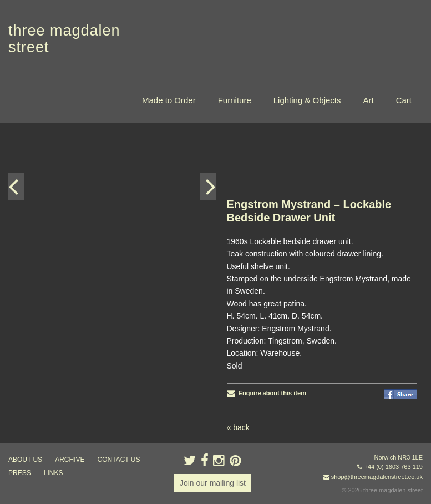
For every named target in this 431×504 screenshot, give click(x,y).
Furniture (235, 100)
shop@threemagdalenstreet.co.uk (377, 477)
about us (25, 460)
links (54, 473)
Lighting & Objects (307, 100)
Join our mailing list (213, 483)
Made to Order (169, 100)
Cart (404, 100)
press (20, 473)
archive (70, 460)
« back (238, 427)
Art (368, 100)
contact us (119, 460)
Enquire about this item (267, 393)
